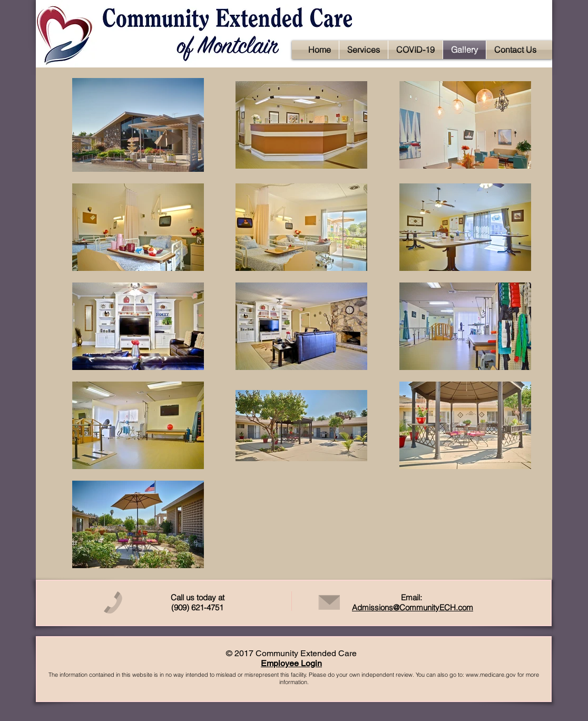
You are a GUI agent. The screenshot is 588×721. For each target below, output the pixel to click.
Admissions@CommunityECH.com (413, 607)
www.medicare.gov (491, 675)
